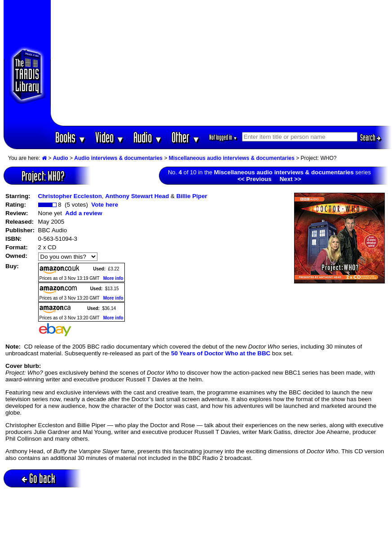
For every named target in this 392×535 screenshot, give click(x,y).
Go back (38, 478)
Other (186, 137)
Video (110, 137)
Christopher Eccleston (70, 196)
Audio (148, 137)
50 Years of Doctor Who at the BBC (221, 353)
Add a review (84, 213)
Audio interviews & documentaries (118, 158)
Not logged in (223, 137)
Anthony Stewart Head (137, 196)
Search (370, 137)
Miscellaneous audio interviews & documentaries (232, 158)
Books (71, 137)
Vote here (105, 205)
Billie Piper (192, 196)
